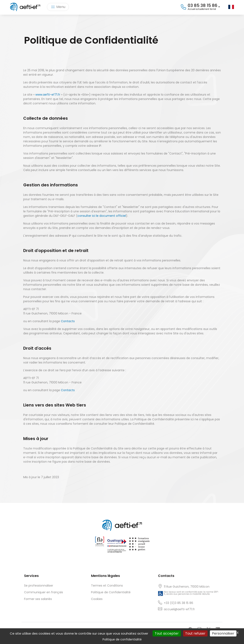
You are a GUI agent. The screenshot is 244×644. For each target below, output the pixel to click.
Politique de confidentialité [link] (122, 639)
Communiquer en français (44, 592)
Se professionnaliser (39, 586)
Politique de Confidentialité (111, 592)
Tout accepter (167, 633)
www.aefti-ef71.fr (48, 95)
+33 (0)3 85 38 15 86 (179, 603)
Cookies (97, 599)
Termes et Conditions (107, 586)
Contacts (68, 321)
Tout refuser (195, 633)
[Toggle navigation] (58, 7)
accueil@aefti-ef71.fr (179, 609)
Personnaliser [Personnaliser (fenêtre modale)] (223, 633)
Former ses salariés (38, 599)
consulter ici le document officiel (102, 216)
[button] (200, 7)
